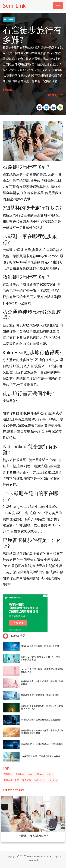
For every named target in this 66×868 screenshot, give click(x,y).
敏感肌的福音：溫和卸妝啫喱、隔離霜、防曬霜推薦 (42, 683)
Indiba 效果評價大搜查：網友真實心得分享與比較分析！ (42, 670)
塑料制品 (20, 774)
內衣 (30, 774)
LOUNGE (9, 19)
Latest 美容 (18, 636)
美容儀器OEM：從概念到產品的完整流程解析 (42, 744)
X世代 (50, 774)
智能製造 (8, 774)
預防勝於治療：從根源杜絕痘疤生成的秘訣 (41, 720)
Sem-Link (14, 6)
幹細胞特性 (40, 780)
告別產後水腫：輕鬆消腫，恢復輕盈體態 (40, 695)
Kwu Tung (53, 780)
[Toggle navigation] (58, 6)
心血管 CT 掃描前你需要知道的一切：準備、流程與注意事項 (42, 658)
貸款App (40, 774)
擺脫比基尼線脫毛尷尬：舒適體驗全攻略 (40, 646)
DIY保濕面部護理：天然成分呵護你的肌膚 (40, 756)
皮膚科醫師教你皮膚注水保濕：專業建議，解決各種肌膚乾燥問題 (42, 732)
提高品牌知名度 (11, 780)
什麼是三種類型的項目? (33, 836)
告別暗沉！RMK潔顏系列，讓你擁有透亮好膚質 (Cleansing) (42, 707)
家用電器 (27, 780)
